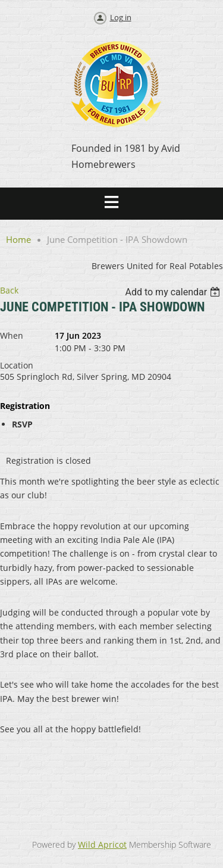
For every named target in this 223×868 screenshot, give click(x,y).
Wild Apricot (102, 844)
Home (18, 239)
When (12, 335)
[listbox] (174, 292)
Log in (121, 17)
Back (9, 290)
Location (17, 365)
